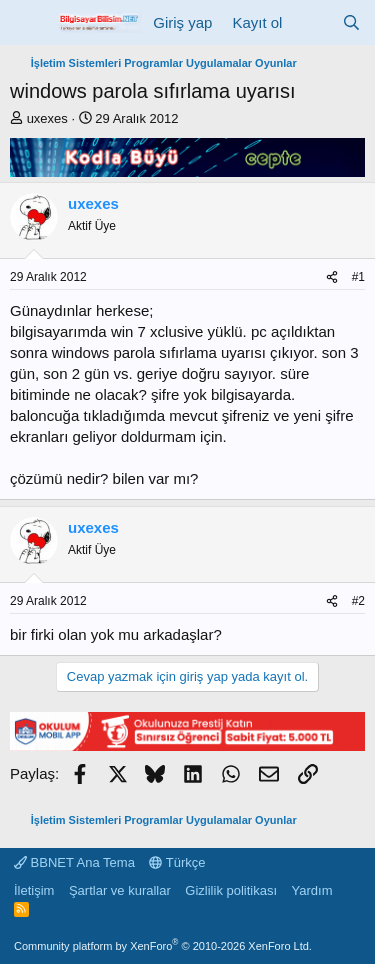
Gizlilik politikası (231, 890)
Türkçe (177, 862)
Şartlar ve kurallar (120, 890)
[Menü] (27, 23)
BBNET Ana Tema (74, 862)
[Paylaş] (332, 277)
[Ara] (351, 22)
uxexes (47, 118)
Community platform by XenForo (163, 946)
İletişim (34, 890)
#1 (358, 277)
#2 (358, 601)
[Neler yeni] (311, 22)
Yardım (312, 890)
